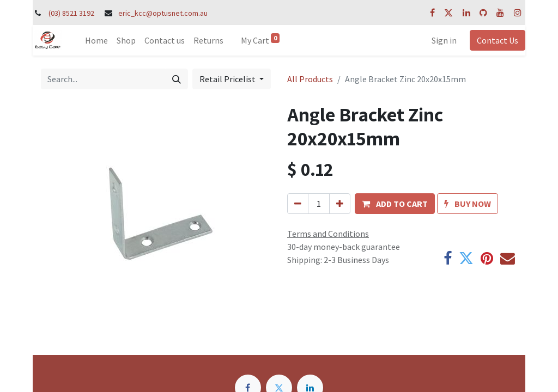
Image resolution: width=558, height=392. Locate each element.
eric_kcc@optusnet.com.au (163, 13)
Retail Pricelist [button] (228, 79)
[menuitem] (96, 40)
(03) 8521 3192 (71, 13)
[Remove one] (298, 204)
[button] (395, 204)
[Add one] (340, 204)
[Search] (177, 79)
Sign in (444, 40)
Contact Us (498, 40)
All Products (310, 79)
